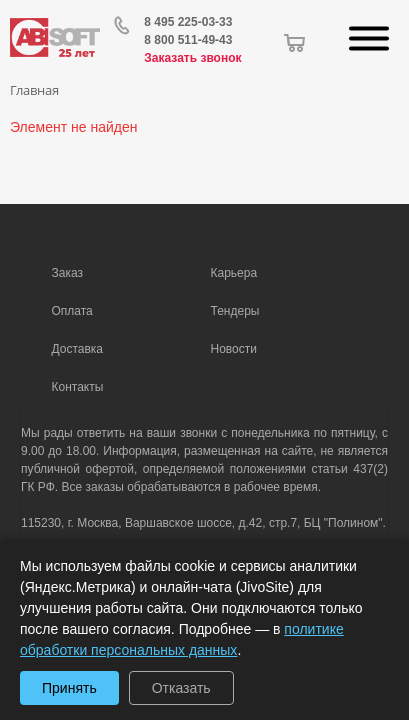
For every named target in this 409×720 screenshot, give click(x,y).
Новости (234, 349)
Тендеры (235, 311)
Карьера (234, 273)
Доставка (78, 349)
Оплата (72, 311)
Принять (69, 688)
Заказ (67, 273)
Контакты (78, 387)
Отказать (181, 688)
